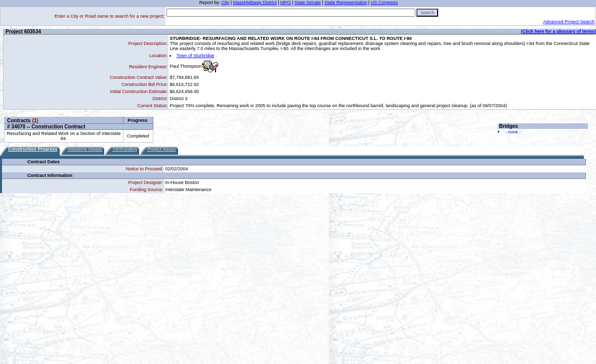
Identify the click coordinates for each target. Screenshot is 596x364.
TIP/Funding (125, 149)
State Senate (308, 3)
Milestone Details (85, 149)
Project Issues (162, 149)
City (226, 3)
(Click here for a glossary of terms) (558, 31)
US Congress (385, 3)
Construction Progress (33, 149)
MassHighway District (255, 3)
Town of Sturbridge (195, 56)
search (427, 13)
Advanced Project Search (569, 22)
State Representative (346, 3)
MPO (286, 3)
